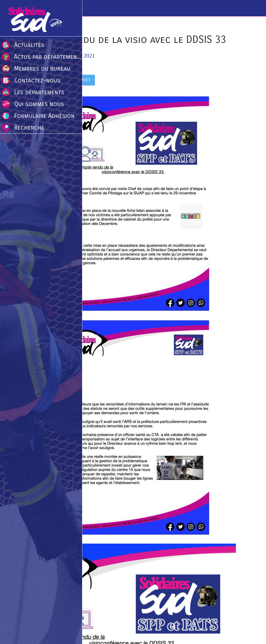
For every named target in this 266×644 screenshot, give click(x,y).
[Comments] (230, 81)
